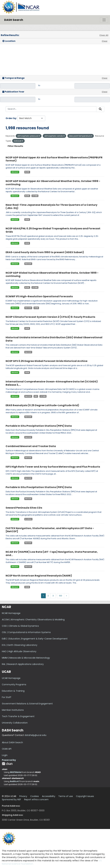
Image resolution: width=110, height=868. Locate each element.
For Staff (7, 697)
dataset (15, 172)
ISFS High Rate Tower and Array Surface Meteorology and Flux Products (53, 467)
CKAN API (7, 749)
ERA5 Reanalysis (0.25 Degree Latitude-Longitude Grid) (42, 405)
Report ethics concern (36, 799)
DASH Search (14, 20)
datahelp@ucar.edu (35, 735)
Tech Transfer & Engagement (18, 716)
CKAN (7, 764)
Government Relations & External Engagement (27, 704)
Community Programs (14, 684)
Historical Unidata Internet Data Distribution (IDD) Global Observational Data (54, 339)
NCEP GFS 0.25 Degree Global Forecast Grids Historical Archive (46, 361)
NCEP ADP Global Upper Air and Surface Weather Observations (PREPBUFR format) (54, 159)
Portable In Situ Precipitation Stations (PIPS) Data (39, 426)
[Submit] (100, 109)
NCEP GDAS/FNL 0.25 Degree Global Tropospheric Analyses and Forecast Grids (53, 230)
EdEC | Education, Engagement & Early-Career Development (35, 639)
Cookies (35, 796)
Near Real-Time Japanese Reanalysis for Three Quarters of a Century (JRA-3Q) (51, 207)
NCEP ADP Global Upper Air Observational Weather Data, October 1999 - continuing (53, 183)
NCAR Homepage (11, 613)
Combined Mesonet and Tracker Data (31, 446)
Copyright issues (85, 796)
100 (61, 596)
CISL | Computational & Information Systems (26, 632)
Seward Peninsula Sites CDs (24, 508)
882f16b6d (16, 772)
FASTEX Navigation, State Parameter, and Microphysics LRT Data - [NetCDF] (50, 530)
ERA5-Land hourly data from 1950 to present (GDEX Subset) (45, 252)
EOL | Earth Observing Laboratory (20, 645)
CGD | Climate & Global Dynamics (20, 626)
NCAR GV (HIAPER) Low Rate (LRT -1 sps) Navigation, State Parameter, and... (52, 553)
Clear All (104, 35)
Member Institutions (13, 710)
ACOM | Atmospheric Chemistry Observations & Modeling (33, 620)
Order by (11, 118)
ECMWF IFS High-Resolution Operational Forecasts (39, 296)
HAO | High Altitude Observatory (19, 651)
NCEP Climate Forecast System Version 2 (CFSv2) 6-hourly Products (50, 317)
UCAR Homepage (11, 678)
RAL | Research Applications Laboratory (23, 664)
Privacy (23, 796)
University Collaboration (15, 723)
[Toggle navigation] (104, 20)
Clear (105, 41)
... (56, 595)
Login (5, 755)
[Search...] (51, 109)
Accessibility (49, 796)
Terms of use (66, 796)
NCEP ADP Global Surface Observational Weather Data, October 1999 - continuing (52, 274)
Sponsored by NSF (11, 799)
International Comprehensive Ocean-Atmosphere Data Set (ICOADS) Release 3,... (52, 383)
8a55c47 (15, 781)
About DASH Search (12, 742)
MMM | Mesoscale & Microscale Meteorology (26, 658)
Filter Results (15, 146)
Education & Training (13, 691)
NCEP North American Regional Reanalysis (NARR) (39, 576)
